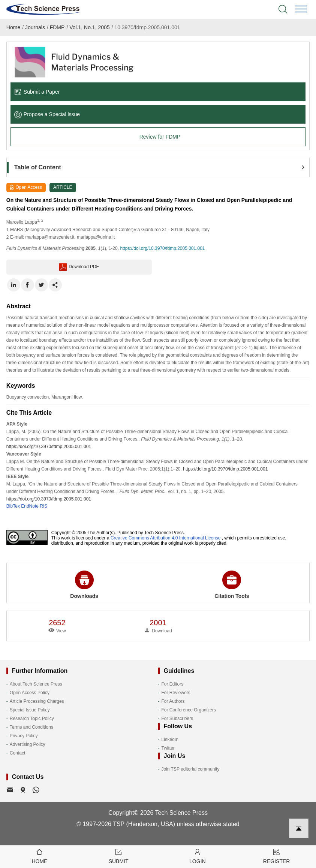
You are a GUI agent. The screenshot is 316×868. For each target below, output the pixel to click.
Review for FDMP (160, 137)
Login (198, 856)
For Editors (172, 684)
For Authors (173, 701)
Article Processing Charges (37, 701)
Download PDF (79, 267)
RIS (43, 506)
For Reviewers (176, 693)
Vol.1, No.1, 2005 (89, 27)
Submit (119, 856)
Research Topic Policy (32, 719)
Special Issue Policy (30, 710)
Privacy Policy (24, 736)
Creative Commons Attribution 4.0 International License (166, 538)
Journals (35, 27)
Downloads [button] (84, 585)
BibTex (13, 506)
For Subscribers (177, 719)
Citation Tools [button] (232, 585)
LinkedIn (170, 740)
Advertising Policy (28, 744)
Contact (17, 753)
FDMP (57, 27)
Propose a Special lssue (47, 114)
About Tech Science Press (36, 684)
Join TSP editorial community (190, 769)
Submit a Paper (37, 92)
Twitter (168, 748)
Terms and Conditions (31, 727)
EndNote (30, 506)
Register (276, 856)
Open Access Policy (30, 693)
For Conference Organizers (188, 710)
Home (13, 27)
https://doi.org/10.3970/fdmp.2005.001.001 (162, 248)
